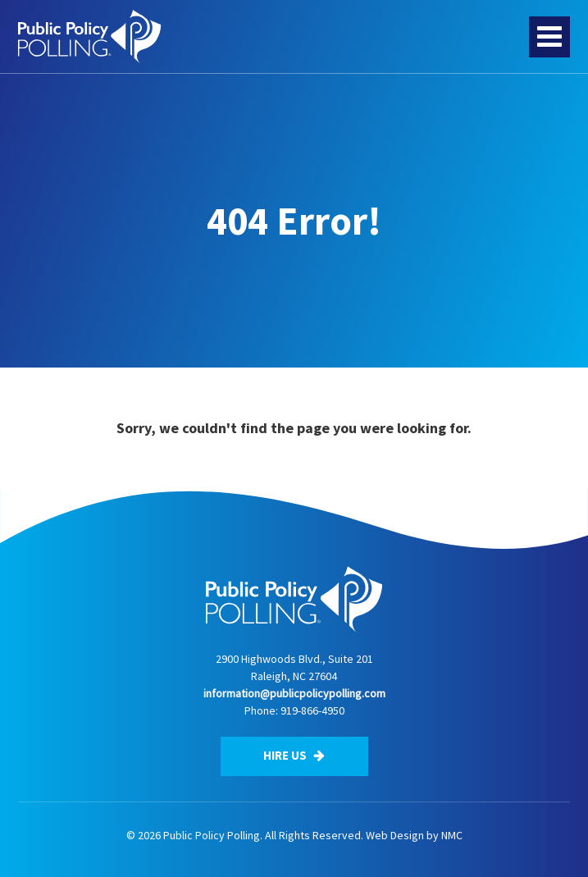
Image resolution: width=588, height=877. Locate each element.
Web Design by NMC (414, 835)
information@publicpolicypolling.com (294, 693)
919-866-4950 (312, 710)
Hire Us (294, 755)
